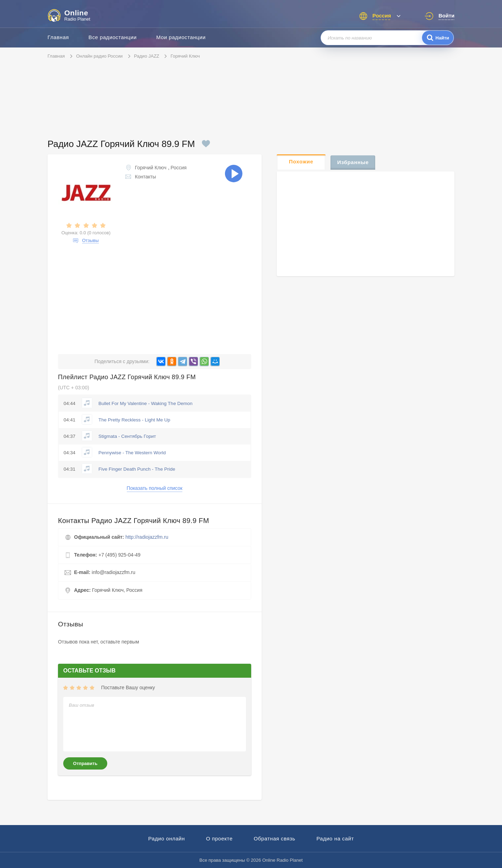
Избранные (353, 162)
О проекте (219, 838)
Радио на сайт (335, 838)
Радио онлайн (166, 838)
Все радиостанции (112, 37)
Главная (58, 37)
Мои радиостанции (181, 37)
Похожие (301, 161)
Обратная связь (274, 838)
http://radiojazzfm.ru (147, 537)
